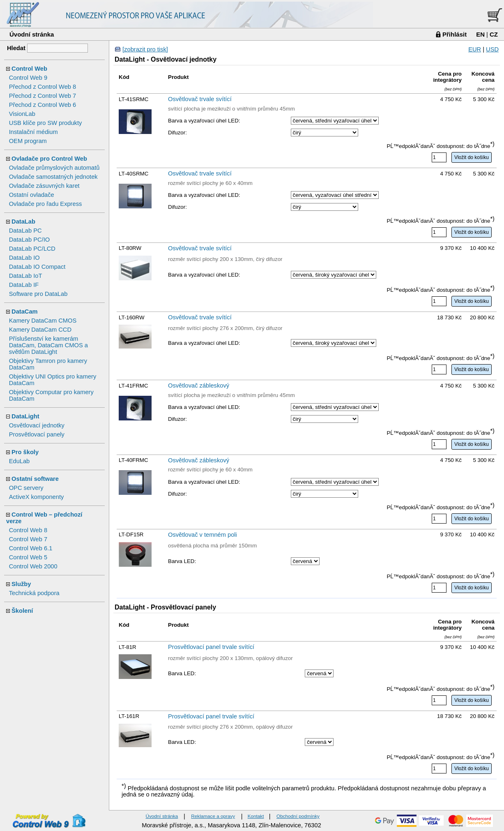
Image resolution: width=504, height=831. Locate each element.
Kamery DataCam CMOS (43, 321)
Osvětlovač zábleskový (199, 385)
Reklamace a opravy (213, 816)
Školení (22, 611)
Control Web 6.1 (31, 548)
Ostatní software (35, 479)
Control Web (29, 69)
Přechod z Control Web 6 (43, 105)
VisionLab (22, 114)
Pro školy (25, 452)
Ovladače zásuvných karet (44, 186)
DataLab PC (25, 231)
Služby (21, 584)
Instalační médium (33, 132)
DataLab (23, 222)
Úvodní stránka (32, 34)
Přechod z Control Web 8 (43, 87)
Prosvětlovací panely (37, 434)
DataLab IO (24, 258)
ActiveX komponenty (37, 497)
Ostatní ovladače (32, 195)
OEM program (28, 141)
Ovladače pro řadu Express (46, 204)
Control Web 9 (28, 78)
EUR (475, 49)
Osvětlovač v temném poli (203, 535)
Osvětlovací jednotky (37, 425)
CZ (494, 34)
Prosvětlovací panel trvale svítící (211, 647)
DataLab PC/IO (29, 240)
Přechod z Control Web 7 (43, 96)
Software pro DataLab (38, 294)
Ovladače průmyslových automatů (54, 168)
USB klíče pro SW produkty (46, 123)
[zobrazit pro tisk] (145, 49)
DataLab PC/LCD (32, 249)
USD (492, 49)
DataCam (25, 312)
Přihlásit (455, 34)
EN (480, 34)
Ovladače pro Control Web (49, 159)
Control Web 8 (28, 530)
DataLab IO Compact (37, 267)
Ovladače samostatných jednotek (53, 177)
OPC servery (26, 488)
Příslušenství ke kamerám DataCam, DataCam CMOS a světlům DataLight (48, 345)
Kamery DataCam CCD (40, 330)
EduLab (20, 461)
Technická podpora (34, 593)
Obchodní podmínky (298, 816)
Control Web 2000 (33, 566)
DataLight (25, 416)
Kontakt (256, 816)
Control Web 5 (28, 557)
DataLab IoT (26, 276)
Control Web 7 (28, 539)
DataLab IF (24, 285)
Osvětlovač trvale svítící (200, 99)
